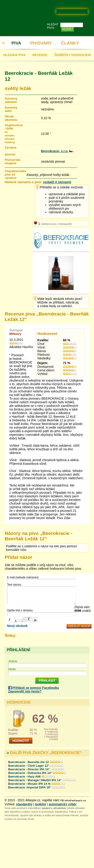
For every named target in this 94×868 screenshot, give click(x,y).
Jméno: (13, 661)
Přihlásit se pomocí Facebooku (36, 688)
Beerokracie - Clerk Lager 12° (29, 766)
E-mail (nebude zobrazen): (23, 577)
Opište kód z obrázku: (20, 610)
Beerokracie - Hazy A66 (24, 777)
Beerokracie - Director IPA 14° (29, 769)
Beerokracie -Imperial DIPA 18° (30, 787)
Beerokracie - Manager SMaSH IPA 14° (35, 780)
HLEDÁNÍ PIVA (14, 55)
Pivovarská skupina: (10, 161)
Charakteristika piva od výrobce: (15, 174)
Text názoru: (14, 585)
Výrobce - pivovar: (10, 151)
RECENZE (40, 55)
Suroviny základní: (10, 100)
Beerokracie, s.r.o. (55, 151)
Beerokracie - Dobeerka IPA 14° (30, 773)
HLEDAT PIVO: (53, 26)
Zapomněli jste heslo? (25, 691)
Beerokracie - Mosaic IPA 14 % (29, 784)
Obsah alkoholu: (10, 118)
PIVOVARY (41, 43)
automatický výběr (63, 804)
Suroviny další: (10, 109)
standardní (24, 804)
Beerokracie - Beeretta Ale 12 (28, 762)
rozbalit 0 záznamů (57, 182)
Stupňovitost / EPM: (10, 134)
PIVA (16, 43)
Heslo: (12, 669)
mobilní (41, 804)
